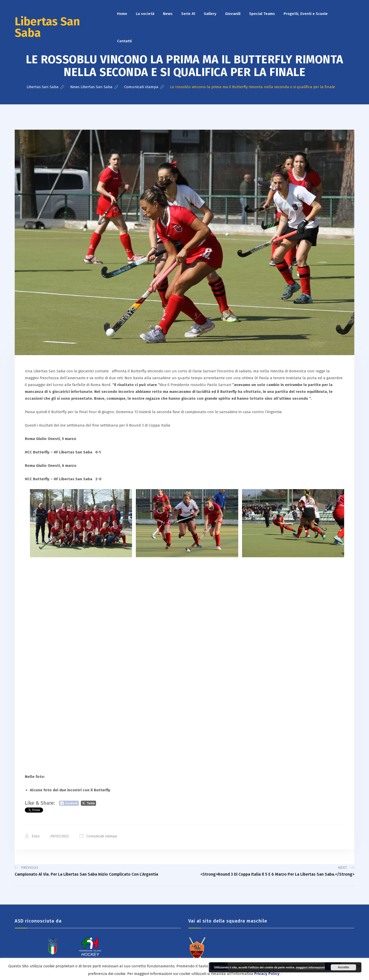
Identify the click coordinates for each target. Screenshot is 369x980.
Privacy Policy (267, 974)
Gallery (210, 14)
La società (145, 14)
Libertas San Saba (47, 27)
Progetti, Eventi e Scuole (306, 14)
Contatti (124, 41)
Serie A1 (188, 14)
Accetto (343, 967)
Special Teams (262, 14)
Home (122, 14)
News (168, 14)
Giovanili (233, 14)
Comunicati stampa (102, 836)
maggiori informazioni (310, 967)
